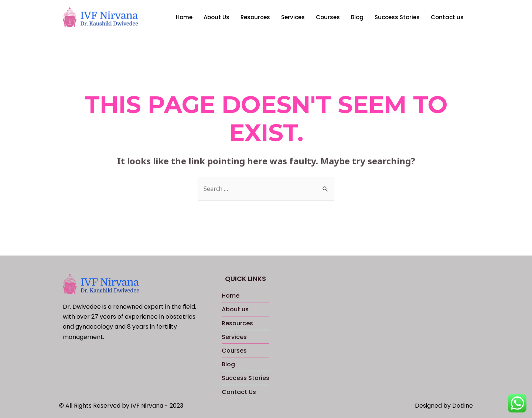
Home (184, 17)
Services (293, 17)
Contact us (447, 17)
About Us (216, 17)
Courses (328, 17)
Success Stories (397, 17)
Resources (255, 17)
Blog (357, 17)
